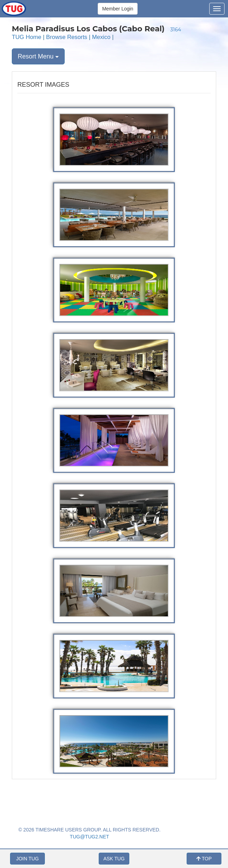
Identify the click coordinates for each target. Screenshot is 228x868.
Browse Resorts (67, 37)
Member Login (118, 9)
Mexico (101, 37)
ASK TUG (114, 859)
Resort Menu (38, 56)
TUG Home (27, 37)
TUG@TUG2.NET (89, 837)
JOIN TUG (27, 859)
